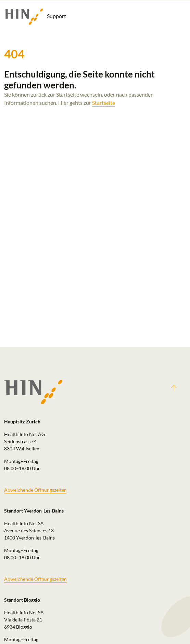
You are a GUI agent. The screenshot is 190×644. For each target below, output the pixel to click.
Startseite (104, 103)
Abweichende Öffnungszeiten (35, 490)
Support (35, 17)
